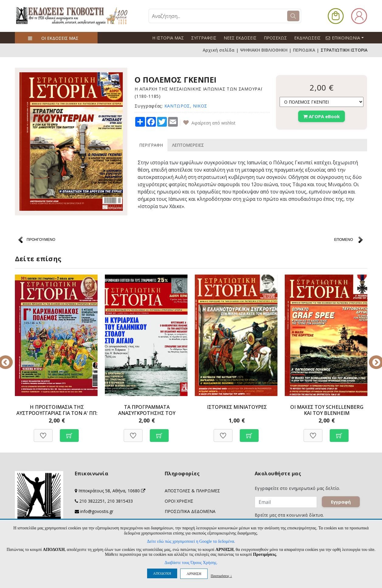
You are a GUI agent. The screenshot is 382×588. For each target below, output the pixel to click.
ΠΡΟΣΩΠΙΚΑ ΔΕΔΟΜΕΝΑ (190, 511)
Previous (10, 358)
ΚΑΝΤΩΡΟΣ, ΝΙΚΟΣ (186, 106)
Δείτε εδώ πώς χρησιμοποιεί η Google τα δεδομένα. (191, 541)
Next (372, 358)
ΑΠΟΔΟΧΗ (162, 573)
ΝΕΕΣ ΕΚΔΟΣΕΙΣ (240, 38)
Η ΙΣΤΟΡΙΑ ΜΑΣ (168, 38)
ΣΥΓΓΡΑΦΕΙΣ (204, 38)
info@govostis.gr (97, 511)
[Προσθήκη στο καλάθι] (69, 432)
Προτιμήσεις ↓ (221, 576)
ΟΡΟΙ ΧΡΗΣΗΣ (179, 501)
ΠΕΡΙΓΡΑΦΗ (151, 145)
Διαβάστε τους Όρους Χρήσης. (191, 563)
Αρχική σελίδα (219, 50)
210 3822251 (92, 501)
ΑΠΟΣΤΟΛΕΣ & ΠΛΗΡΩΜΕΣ (192, 491)
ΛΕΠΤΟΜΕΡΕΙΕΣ (188, 145)
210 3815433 (120, 501)
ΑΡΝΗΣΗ (194, 574)
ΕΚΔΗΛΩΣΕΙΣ (307, 38)
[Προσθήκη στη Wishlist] (43, 432)
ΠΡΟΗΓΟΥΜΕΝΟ (41, 240)
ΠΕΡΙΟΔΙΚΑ (304, 50)
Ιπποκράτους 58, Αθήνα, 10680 (112, 491)
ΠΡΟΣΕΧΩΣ (275, 38)
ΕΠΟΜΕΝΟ (343, 240)
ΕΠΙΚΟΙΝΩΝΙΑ (347, 38)
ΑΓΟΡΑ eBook (322, 116)
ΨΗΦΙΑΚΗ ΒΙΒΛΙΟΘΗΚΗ (264, 50)
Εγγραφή (342, 503)
